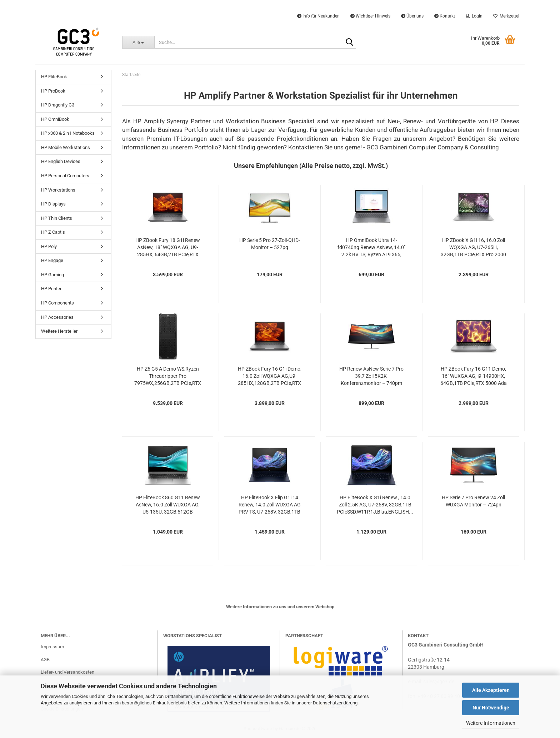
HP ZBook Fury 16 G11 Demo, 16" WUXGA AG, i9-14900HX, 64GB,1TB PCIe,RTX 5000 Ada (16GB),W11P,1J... (474, 376)
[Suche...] (138, 42)
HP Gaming (52, 275)
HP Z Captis (53, 232)
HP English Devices (61, 161)
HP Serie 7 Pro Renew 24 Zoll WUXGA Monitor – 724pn (473, 501)
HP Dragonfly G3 (58, 105)
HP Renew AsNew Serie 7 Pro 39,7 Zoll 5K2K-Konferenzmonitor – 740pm (371, 376)
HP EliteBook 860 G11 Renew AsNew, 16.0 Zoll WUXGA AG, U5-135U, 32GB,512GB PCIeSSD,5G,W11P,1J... (168, 505)
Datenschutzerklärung (335, 703)
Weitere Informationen (491, 723)
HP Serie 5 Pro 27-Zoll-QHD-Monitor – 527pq (270, 244)
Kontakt (445, 16)
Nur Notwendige (491, 708)
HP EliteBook (54, 77)
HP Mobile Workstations (66, 147)
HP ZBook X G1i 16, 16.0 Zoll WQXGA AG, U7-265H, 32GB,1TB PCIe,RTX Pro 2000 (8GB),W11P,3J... (473, 248)
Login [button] (474, 16)
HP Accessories (57, 317)
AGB (45, 660)
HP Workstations (58, 190)
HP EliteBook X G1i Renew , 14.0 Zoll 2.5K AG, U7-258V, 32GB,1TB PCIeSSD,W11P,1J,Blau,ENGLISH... (375, 505)
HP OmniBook (55, 119)
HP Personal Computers (65, 176)
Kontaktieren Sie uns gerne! (325, 147)
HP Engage (52, 260)
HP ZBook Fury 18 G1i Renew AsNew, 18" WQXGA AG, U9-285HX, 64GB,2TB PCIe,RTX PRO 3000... (168, 248)
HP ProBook (53, 91)
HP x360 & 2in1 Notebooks (68, 133)
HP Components (57, 303)
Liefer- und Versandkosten (67, 672)
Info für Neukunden (318, 16)
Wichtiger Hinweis (370, 16)
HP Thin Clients (57, 218)
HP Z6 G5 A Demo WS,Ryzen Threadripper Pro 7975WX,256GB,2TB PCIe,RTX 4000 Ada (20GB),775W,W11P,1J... (168, 376)
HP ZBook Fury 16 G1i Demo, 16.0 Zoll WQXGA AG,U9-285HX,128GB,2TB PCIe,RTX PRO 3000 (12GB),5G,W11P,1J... (270, 376)
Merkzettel (506, 16)
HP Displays (53, 204)
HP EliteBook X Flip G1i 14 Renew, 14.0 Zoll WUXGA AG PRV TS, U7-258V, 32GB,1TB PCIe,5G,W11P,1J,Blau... (270, 505)
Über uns (412, 16)
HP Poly (49, 246)
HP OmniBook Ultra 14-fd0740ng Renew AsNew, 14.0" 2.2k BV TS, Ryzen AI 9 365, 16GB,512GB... (371, 248)
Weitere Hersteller (59, 331)
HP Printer (51, 289)
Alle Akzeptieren (491, 690)
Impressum (52, 647)
